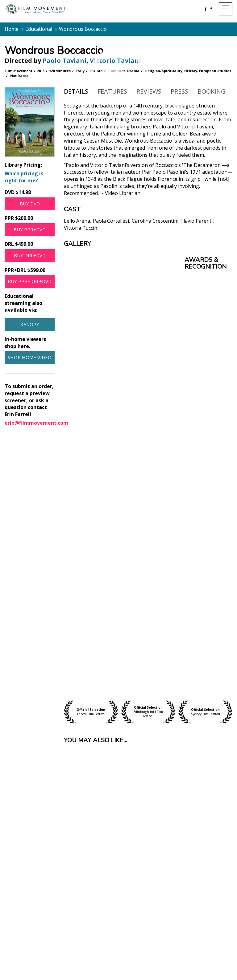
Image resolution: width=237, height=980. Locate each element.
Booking (212, 91)
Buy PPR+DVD (30, 229)
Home (12, 29)
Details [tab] (76, 91)
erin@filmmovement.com (36, 423)
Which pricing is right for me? (24, 177)
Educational (39, 29)
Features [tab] (112, 91)
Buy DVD (30, 204)
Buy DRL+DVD (30, 255)
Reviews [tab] (149, 91)
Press (179, 91)
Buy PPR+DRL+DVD (30, 281)
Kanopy (30, 324)
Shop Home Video (30, 357)
